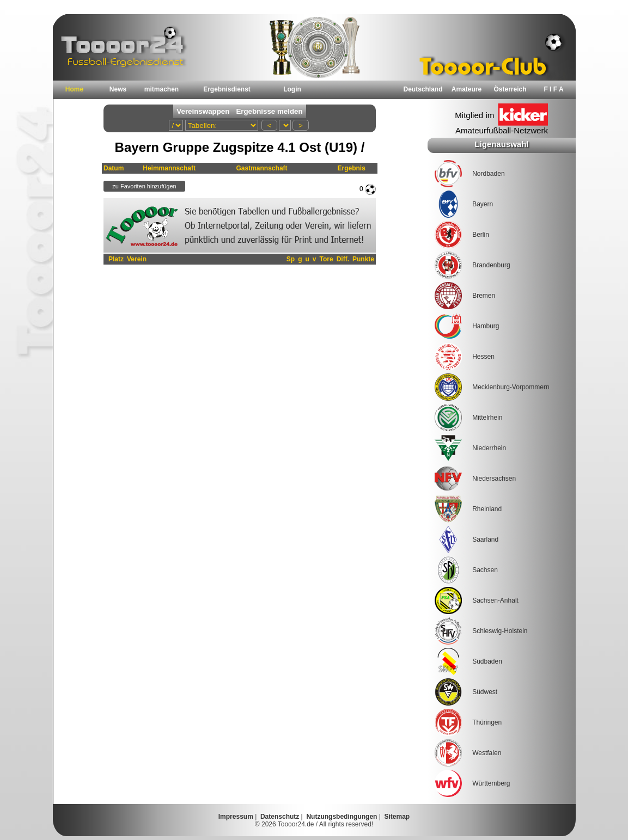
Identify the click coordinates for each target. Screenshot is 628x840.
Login (292, 89)
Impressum (236, 817)
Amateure (467, 89)
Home (74, 89)
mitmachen (161, 89)
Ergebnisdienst (227, 89)
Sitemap (397, 817)
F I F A (553, 89)
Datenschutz (280, 817)
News (118, 89)
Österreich (510, 89)
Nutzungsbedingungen (342, 817)
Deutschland (423, 89)
